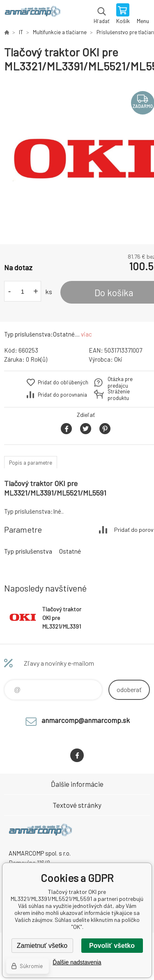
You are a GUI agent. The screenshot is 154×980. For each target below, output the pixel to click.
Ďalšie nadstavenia (77, 962)
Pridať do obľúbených (63, 382)
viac (86, 334)
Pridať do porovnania (62, 395)
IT (21, 32)
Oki (118, 359)
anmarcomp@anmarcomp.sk (86, 720)
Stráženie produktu (119, 395)
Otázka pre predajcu (120, 382)
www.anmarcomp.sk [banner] (32, 14)
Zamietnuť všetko (42, 946)
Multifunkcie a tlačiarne (60, 32)
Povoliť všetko (112, 946)
